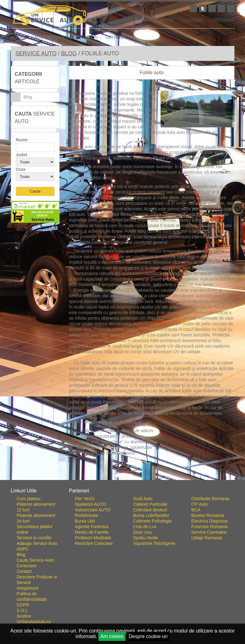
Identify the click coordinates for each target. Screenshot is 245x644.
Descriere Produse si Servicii (37, 580)
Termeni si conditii (34, 538)
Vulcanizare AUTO (93, 510)
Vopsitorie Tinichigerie (154, 543)
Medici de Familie (92, 532)
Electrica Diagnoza (209, 521)
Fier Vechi (84, 499)
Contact (116, 37)
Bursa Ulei (85, 521)
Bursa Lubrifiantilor (151, 515)
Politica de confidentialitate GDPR (32, 599)
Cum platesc (29, 499)
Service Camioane (209, 532)
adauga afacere (157, 19)
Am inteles (112, 636)
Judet (22, 155)
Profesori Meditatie (93, 538)
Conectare (191, 19)
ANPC (23, 549)
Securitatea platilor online (35, 529)
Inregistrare (222, 19)
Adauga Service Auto (37, 543)
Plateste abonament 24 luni (36, 518)
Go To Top (123, 477)
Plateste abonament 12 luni (36, 507)
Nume (22, 140)
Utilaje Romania (207, 538)
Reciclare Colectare (94, 543)
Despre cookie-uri (148, 636)
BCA (196, 510)
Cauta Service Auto (55, 37)
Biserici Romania (208, 515)
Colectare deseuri (150, 510)
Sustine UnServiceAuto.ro (34, 619)
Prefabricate (86, 515)
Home (17, 37)
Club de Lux (145, 527)
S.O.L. (23, 610)
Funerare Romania (209, 527)
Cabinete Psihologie (153, 521)
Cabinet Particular (150, 504)
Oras (21, 169)
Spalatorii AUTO (90, 504)
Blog (92, 37)
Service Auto (36, 53)
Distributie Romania (210, 499)
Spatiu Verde (146, 538)
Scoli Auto (143, 499)
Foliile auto (152, 73)
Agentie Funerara (92, 527)
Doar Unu (143, 532)
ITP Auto (200, 504)
